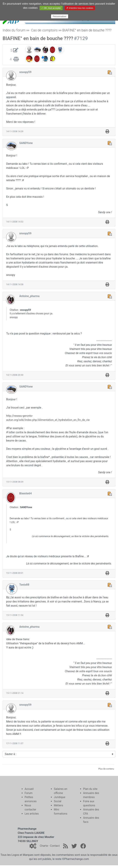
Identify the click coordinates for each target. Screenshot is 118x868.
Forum (29, 793)
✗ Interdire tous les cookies (80, 8)
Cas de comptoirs (44, 30)
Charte (44, 846)
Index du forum (14, 30)
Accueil (29, 789)
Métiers (58, 805)
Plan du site (90, 789)
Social (58, 801)
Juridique (60, 797)
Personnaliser (60, 16)
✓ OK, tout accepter (51, 8)
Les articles (32, 814)
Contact (55, 846)
